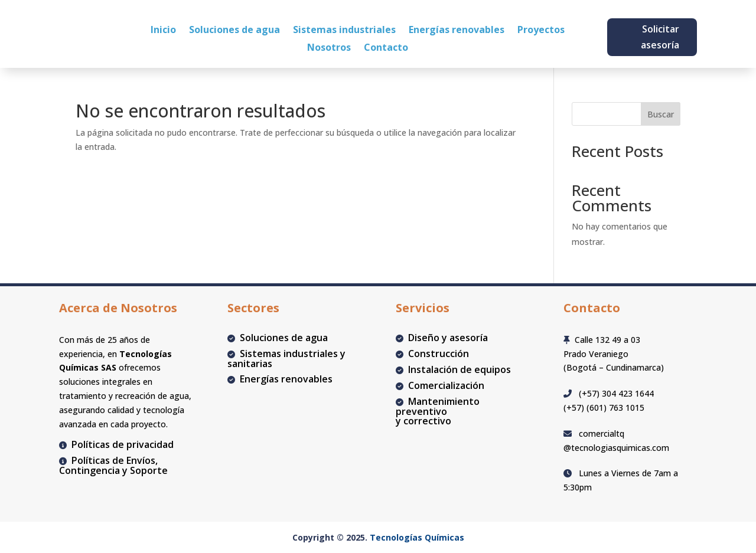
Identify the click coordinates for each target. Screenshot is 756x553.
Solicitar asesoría (660, 37)
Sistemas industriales (344, 31)
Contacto (386, 48)
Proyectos (541, 31)
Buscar (661, 114)
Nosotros (329, 48)
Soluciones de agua (234, 31)
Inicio (163, 31)
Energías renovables (457, 31)
